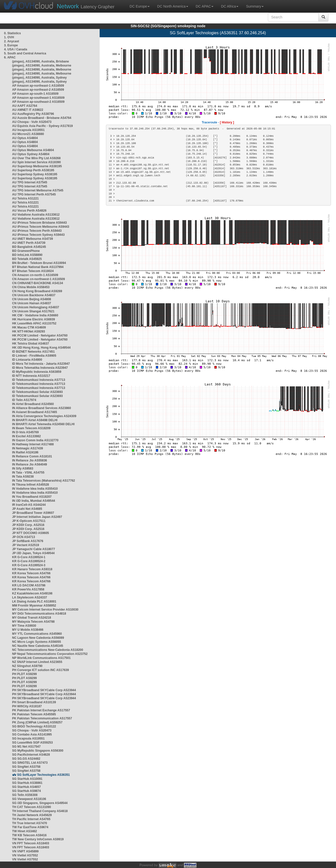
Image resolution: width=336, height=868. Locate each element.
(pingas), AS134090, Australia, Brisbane (40, 61)
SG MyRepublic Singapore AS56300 (38, 751)
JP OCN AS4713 (24, 537)
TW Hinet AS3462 (24, 831)
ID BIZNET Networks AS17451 (33, 352)
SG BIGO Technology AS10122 (34, 726)
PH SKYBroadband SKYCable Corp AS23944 (44, 690)
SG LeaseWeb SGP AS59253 (32, 743)
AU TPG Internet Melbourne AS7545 (38, 190)
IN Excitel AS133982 (26, 436)
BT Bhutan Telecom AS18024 (33, 271)
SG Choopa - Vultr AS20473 (32, 730)
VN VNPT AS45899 (25, 851)
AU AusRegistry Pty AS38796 (33, 114)
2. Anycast (12, 41)
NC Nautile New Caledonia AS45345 (38, 646)
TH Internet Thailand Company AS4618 (40, 811)
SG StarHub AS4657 (26, 787)
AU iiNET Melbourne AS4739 (33, 239)
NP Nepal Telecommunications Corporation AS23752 (50, 654)
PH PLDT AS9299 (24, 674)
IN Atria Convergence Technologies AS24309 (44, 416)
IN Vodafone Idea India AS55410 (35, 489)
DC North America (173, 6)
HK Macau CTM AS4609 (29, 327)
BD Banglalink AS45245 (29, 247)
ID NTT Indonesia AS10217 (31, 376)
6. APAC (10, 57)
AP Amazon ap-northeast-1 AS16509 (38, 86)
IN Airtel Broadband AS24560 (33, 404)
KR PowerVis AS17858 (28, 589)
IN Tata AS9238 (23, 477)
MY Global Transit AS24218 (32, 618)
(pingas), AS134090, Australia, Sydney (39, 78)
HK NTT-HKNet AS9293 (29, 331)
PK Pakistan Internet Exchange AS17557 (41, 710)
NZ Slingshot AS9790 (27, 666)
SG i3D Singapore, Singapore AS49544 (40, 803)
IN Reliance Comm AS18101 (32, 456)
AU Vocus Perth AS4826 (29, 211)
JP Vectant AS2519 (26, 545)
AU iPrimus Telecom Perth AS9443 (37, 231)
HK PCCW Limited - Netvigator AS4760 (40, 336)
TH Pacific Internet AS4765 (31, 819)
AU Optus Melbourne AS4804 (33, 150)
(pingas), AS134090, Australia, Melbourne (42, 65)
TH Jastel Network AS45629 (32, 815)
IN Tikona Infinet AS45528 (31, 485)
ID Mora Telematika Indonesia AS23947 (40, 368)
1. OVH (9, 37)
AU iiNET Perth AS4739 (29, 243)
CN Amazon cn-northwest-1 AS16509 (38, 279)
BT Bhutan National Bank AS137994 (38, 267)
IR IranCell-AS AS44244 (29, 505)
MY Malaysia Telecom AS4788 (33, 622)
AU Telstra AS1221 (25, 198)
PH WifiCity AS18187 (27, 706)
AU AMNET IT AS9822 (28, 110)
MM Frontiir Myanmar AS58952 (34, 606)
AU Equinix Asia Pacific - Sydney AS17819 (43, 126)
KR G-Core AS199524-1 (29, 557)
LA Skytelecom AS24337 (30, 597)
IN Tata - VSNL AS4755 (28, 473)
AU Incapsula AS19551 (28, 130)
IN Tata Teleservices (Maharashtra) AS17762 (44, 481)
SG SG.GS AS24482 (26, 759)
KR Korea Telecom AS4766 (31, 573)
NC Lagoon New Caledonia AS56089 (38, 638)
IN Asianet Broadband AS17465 (35, 412)
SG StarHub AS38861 (27, 783)
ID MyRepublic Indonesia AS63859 (37, 372)
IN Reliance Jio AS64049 (30, 464)
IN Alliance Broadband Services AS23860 (41, 408)
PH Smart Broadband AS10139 (34, 702)
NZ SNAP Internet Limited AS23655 (37, 662)
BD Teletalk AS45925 (27, 259)
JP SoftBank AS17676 (28, 541)
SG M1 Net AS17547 (26, 747)
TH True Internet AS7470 (30, 823)
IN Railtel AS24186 (25, 452)
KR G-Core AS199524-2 (29, 561)
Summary (255, 6)
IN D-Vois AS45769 (25, 432)
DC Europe (140, 6)
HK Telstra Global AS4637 (31, 344)
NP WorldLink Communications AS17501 (41, 658)
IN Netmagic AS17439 (27, 448)
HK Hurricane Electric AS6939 (34, 319)
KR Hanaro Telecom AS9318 (32, 569)
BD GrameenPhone (26, 251)
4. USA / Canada (16, 49)
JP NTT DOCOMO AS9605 (31, 533)
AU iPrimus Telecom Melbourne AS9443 (41, 227)
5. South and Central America (25, 53)
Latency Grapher (86, 6)
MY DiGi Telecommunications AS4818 (39, 614)
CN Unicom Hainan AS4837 (32, 303)
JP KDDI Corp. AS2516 (28, 525)
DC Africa (230, 6)
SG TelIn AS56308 (25, 795)
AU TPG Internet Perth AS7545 (34, 194)
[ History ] (227, 122)
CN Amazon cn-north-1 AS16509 (35, 275)
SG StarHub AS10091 (27, 779)
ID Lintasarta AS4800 (27, 360)
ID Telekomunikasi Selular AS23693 (37, 392)
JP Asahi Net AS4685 (27, 509)
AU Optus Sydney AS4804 (31, 154)
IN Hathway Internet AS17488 (33, 444)
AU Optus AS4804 (25, 138)
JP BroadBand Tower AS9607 (33, 513)
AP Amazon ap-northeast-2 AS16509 (38, 90)
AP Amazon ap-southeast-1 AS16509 (38, 98)
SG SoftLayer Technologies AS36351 (44, 775)
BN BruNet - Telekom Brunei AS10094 (39, 263)
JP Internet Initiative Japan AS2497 (37, 517)
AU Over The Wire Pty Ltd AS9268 (36, 158)
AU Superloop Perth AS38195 (33, 170)
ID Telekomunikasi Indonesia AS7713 (39, 380)
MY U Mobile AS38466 (28, 630)
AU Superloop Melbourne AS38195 (37, 166)
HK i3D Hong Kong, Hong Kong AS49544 (41, 348)
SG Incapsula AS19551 (28, 739)
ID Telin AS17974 (24, 400)
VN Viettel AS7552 (25, 855)
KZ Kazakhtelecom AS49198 (32, 593)
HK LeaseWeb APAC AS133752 (34, 323)
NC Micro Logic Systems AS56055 (37, 642)
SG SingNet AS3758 (26, 767)
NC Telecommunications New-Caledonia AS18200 (48, 650)
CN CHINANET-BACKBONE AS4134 (38, 283)
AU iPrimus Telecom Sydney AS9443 (38, 235)
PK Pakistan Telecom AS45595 (34, 714)
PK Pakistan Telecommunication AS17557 (42, 718)
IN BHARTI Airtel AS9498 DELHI (35, 420)
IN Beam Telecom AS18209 (31, 428)
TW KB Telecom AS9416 (29, 835)
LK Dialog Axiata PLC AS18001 (34, 602)
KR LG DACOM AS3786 (29, 585)
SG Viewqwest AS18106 (29, 799)
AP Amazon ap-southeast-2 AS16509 (38, 102)
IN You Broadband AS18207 (32, 497)
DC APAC (205, 6)
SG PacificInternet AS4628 (31, 755)
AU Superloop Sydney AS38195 (35, 174)
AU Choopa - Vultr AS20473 (32, 122)
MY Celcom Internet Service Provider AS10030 (45, 610)
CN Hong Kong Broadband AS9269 (37, 291)
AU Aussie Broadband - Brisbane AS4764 (42, 118)
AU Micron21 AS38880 (28, 134)
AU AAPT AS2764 (25, 106)
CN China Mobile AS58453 (31, 287)
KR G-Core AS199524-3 (29, 565)
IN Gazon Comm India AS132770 (35, 440)
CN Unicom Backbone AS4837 (34, 295)
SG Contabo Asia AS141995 (32, 735)
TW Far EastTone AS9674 (30, 827)
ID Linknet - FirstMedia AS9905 (34, 356)
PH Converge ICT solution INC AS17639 (40, 670)
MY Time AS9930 (24, 626)
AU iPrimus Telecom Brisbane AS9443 (39, 223)
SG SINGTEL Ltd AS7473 (30, 763)
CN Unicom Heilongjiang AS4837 (36, 307)
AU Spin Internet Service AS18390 (36, 162)
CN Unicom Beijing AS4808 (32, 299)
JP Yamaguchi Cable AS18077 (34, 549)
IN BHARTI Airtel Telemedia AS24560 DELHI (43, 424)
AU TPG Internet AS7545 (30, 182)
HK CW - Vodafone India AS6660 (35, 315)
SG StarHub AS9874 (26, 791)
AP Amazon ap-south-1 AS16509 (35, 94)
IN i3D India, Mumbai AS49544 (34, 501)
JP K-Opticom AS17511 (29, 521)
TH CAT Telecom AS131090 (32, 807)
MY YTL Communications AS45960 (37, 634)
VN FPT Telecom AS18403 (31, 843)
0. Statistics (12, 33)
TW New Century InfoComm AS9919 (38, 839)
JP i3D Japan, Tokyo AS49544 (33, 553)
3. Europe (11, 45)
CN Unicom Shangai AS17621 (33, 311)
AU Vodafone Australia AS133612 (36, 215)
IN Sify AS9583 (23, 469)
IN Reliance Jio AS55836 (30, 460)
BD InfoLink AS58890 (27, 255)
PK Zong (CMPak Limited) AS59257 (37, 722)
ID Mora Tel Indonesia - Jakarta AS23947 (41, 364)
